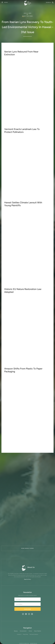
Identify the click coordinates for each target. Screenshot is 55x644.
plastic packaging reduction (29, 417)
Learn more (9, 127)
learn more (9, 200)
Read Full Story (27, 579)
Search (48, 2)
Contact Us (19, 634)
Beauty (16, 631)
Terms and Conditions (34, 634)
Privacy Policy (25, 634)
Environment (23, 631)
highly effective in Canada (40, 187)
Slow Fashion (38, 631)
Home (30, 631)
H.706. (33, 182)
